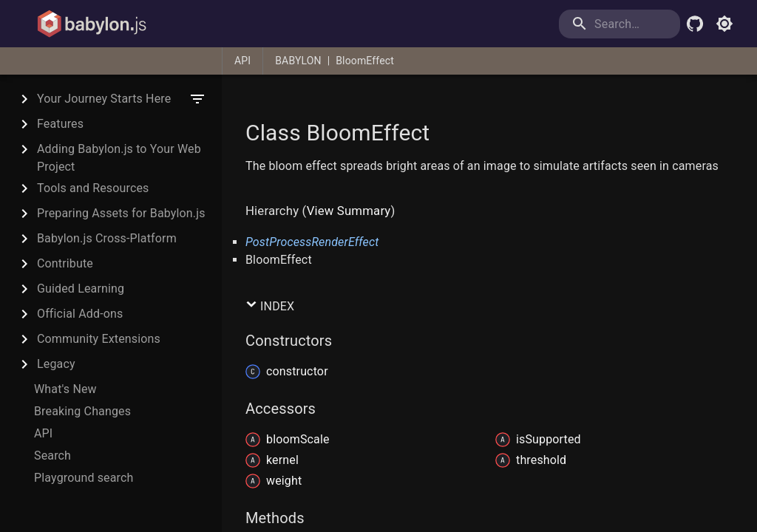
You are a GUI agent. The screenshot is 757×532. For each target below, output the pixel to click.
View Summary (349, 211)
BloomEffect (365, 61)
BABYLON (298, 61)
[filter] (197, 99)
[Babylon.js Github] (695, 24)
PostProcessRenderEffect (312, 242)
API (242, 61)
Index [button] (270, 306)
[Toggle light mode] (724, 24)
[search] (619, 24)
